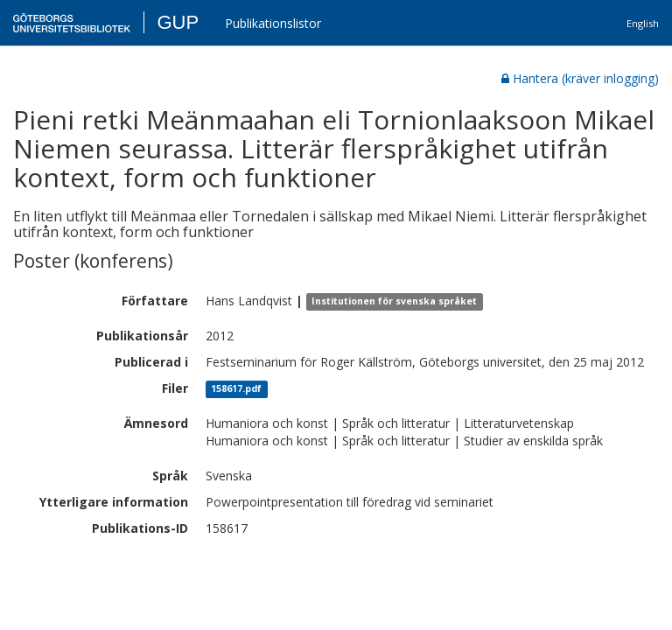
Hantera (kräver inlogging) (580, 78)
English (643, 23)
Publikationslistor (273, 23)
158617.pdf (236, 389)
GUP (178, 22)
